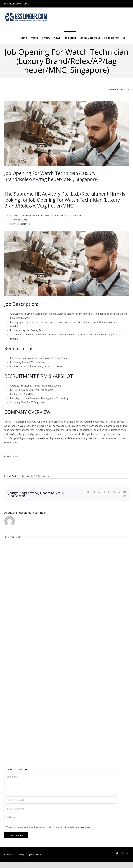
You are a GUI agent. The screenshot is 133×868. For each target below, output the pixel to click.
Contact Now (11, 456)
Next (124, 89)
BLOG (26, 4)
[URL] (60, 817)
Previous (114, 89)
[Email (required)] (60, 809)
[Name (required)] (60, 800)
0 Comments (43, 476)
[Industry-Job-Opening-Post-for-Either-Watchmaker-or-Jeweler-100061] (66, 133)
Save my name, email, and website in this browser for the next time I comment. (50, 827)
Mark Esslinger (13, 476)
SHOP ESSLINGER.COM (13, 4)
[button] (124, 37)
